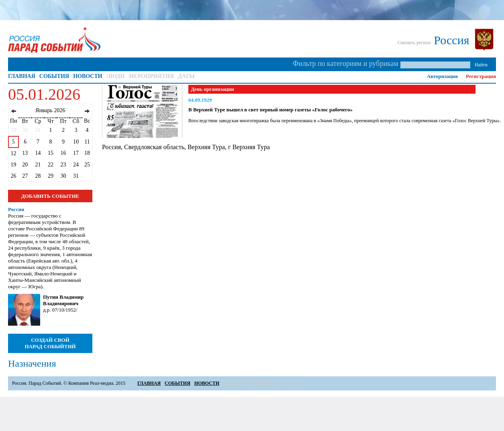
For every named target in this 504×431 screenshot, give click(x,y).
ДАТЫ (186, 76)
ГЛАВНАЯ (22, 76)
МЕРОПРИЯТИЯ (151, 76)
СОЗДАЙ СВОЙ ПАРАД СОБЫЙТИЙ (50, 343)
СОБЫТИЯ (54, 76)
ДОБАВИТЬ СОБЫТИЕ (50, 196)
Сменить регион (414, 43)
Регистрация (481, 76)
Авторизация (442, 76)
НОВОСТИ (88, 76)
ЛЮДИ (116, 76)
